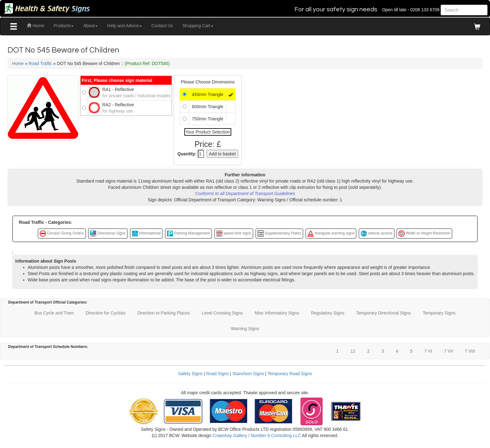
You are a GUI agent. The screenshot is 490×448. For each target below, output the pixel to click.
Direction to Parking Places (164, 313)
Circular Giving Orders (62, 234)
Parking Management (188, 234)
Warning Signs (245, 329)
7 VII (449, 351)
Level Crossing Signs (222, 313)
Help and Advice (125, 26)
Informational (146, 234)
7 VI (428, 351)
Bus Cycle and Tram (54, 313)
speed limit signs (234, 234)
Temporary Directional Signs (384, 313)
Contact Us (162, 26)
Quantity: (187, 154)
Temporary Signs (439, 313)
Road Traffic (40, 63)
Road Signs (217, 374)
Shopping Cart (198, 26)
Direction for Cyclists (106, 313)
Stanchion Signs (248, 374)
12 (353, 351)
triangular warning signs (331, 234)
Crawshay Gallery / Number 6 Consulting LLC (257, 435)
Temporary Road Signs (290, 374)
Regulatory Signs (328, 313)
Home (35, 26)
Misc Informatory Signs (277, 313)
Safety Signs (190, 374)
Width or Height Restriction (424, 234)
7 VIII (470, 351)
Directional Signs (108, 234)
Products (64, 26)
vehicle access (376, 234)
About (90, 26)
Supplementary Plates (280, 234)
